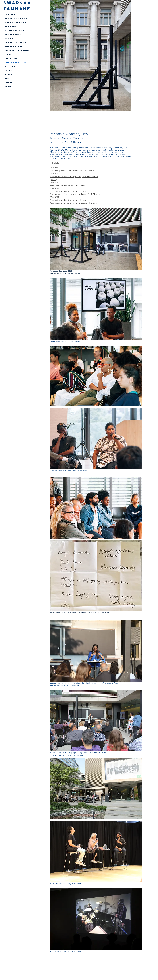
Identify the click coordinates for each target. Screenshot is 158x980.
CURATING (11, 59)
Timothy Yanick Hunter (60, 471)
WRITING (10, 67)
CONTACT (10, 83)
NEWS (8, 87)
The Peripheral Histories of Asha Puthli (73, 171)
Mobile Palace (14, 30)
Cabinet (10, 14)
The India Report (16, 43)
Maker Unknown (15, 22)
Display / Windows (17, 51)
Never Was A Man (16, 18)
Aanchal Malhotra (58, 683)
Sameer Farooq (65, 753)
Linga (8, 55)
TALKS (8, 71)
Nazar (9, 39)
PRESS (8, 75)
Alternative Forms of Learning (67, 186)
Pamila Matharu (80, 471)
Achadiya (11, 26)
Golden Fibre (14, 47)
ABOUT (9, 79)
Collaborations (16, 63)
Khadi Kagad (13, 34)
